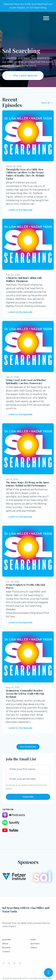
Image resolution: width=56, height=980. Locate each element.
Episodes (7, 940)
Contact (6, 952)
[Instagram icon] (4, 963)
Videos (34, 948)
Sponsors (35, 944)
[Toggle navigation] (46, 19)
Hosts (33, 940)
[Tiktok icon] (20, 963)
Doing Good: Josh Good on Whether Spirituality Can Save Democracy (26, 382)
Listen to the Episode (19, 210)
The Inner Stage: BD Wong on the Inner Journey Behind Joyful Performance (28, 484)
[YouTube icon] (14, 963)
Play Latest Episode (23, 76)
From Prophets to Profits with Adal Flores (25, 586)
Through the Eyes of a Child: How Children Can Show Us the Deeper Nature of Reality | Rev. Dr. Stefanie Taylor (25, 174)
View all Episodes (28, 747)
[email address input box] (28, 779)
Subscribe (28, 797)
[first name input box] (28, 769)
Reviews (6, 948)
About (5, 944)
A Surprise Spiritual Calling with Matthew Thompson (24, 279)
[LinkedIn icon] (9, 963)
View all (47, 103)
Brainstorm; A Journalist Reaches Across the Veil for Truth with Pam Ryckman (25, 694)
